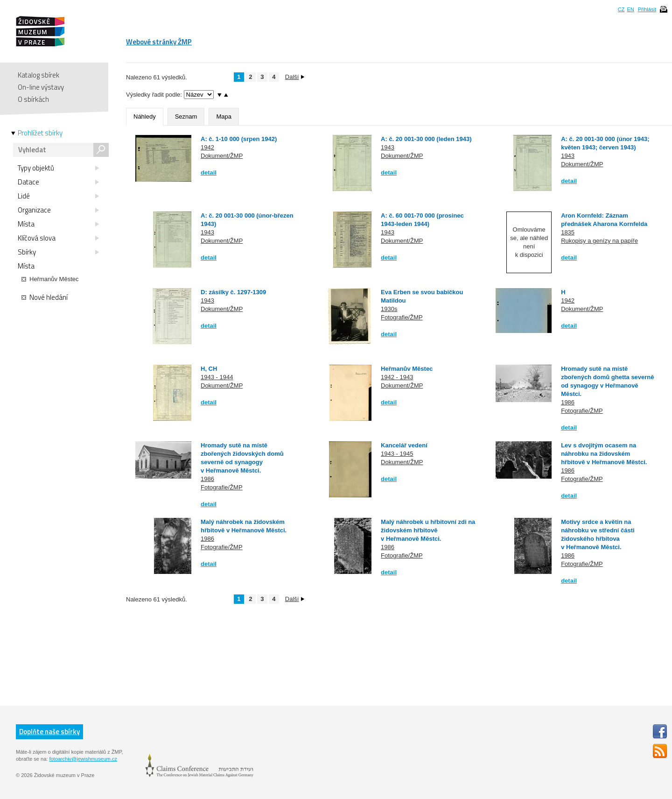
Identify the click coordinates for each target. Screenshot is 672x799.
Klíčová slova (58, 238)
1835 (568, 232)
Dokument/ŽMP (222, 156)
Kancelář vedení (404, 445)
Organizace (58, 210)
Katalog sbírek (38, 75)
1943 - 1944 (217, 377)
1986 (568, 402)
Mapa (224, 117)
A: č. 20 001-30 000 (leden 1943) (426, 139)
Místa (58, 224)
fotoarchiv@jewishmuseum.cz (83, 759)
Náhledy (145, 117)
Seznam (186, 117)
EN (630, 9)
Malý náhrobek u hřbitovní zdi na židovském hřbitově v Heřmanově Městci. (428, 530)
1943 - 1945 (397, 454)
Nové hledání (45, 297)
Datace (58, 182)
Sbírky (58, 252)
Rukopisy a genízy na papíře (599, 241)
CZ (621, 9)
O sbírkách (33, 99)
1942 (207, 147)
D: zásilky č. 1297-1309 (233, 292)
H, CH (209, 369)
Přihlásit (647, 9)
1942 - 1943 (397, 377)
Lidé (58, 196)
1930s (389, 309)
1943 (388, 147)
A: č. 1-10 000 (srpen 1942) (239, 139)
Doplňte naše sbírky (49, 732)
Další (295, 77)
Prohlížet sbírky (40, 133)
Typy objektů (58, 168)
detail (209, 173)
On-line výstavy (41, 87)
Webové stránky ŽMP (159, 42)
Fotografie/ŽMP (402, 317)
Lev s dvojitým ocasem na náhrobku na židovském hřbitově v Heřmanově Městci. (604, 454)
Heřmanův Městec (407, 369)
